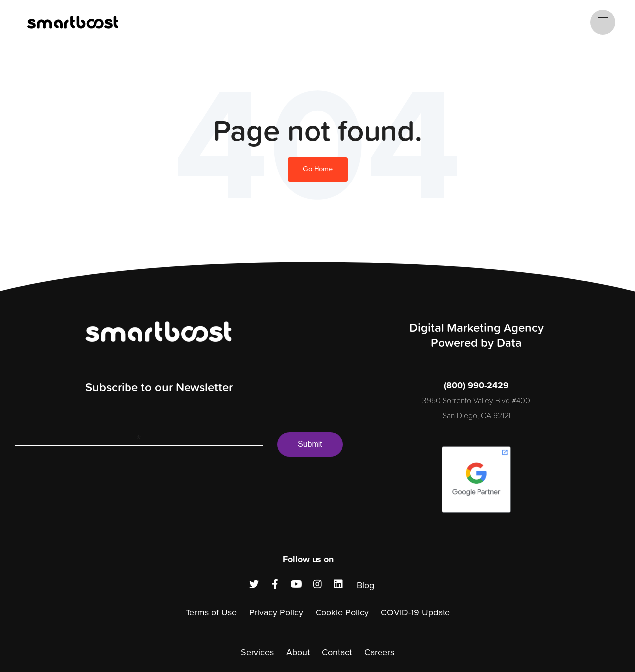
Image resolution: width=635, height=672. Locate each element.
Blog (365, 585)
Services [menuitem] (257, 652)
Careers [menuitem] (379, 652)
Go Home (318, 169)
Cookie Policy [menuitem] (342, 612)
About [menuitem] (298, 652)
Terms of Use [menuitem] (211, 612)
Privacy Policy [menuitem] (276, 612)
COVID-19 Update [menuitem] (415, 612)
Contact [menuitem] (337, 652)
